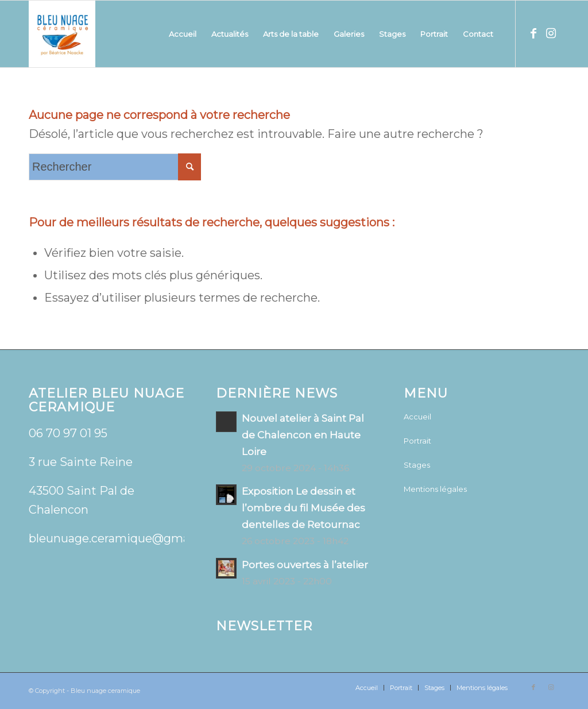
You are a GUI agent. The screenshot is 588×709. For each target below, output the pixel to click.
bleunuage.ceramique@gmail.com (126, 538)
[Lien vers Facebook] (533, 33)
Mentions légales (435, 489)
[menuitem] (183, 34)
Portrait (417, 441)
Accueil (417, 417)
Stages (417, 465)
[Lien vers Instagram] (551, 33)
